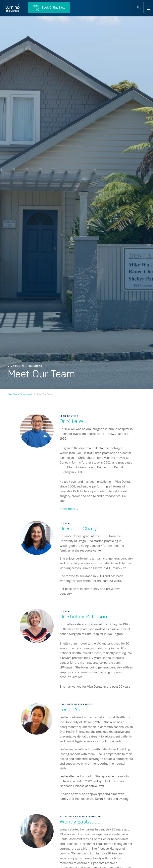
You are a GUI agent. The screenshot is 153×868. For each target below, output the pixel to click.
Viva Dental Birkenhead (20, 394)
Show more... (69, 509)
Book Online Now (49, 8)
